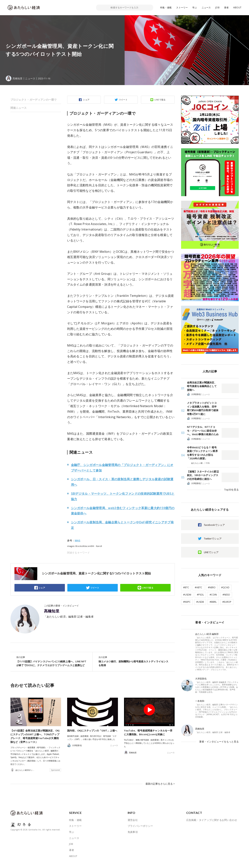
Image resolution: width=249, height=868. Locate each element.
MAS (78, 540)
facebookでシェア (214, 525)
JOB (217, 8)
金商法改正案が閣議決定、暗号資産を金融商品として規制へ (202, 386)
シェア (86, 100)
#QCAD (225, 587)
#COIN (213, 595)
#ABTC (198, 587)
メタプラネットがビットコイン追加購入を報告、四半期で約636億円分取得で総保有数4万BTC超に (203, 408)
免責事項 (133, 836)
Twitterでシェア (213, 539)
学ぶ (195, 8)
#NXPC (187, 602)
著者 (226, 8)
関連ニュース (19, 108)
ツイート (123, 100)
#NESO (226, 595)
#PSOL (200, 595)
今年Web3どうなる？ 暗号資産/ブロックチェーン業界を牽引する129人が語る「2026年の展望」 (202, 453)
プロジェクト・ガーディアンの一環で (34, 100)
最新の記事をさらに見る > (160, 787)
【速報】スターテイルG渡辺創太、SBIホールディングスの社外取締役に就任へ (203, 475)
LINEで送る (160, 100)
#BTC (186, 587)
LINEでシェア (211, 552)
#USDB (200, 602)
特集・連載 (166, 8)
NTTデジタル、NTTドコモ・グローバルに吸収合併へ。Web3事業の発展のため (203, 431)
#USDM (187, 595)
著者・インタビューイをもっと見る (219, 742)
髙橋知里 (52, 611)
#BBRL (213, 602)
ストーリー (182, 8)
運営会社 (133, 824)
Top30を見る (231, 490)
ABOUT (237, 8)
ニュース (206, 8)
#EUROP (227, 602)
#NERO (212, 587)
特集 (208, 463)
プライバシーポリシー (140, 830)
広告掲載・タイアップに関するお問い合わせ (212, 824)
